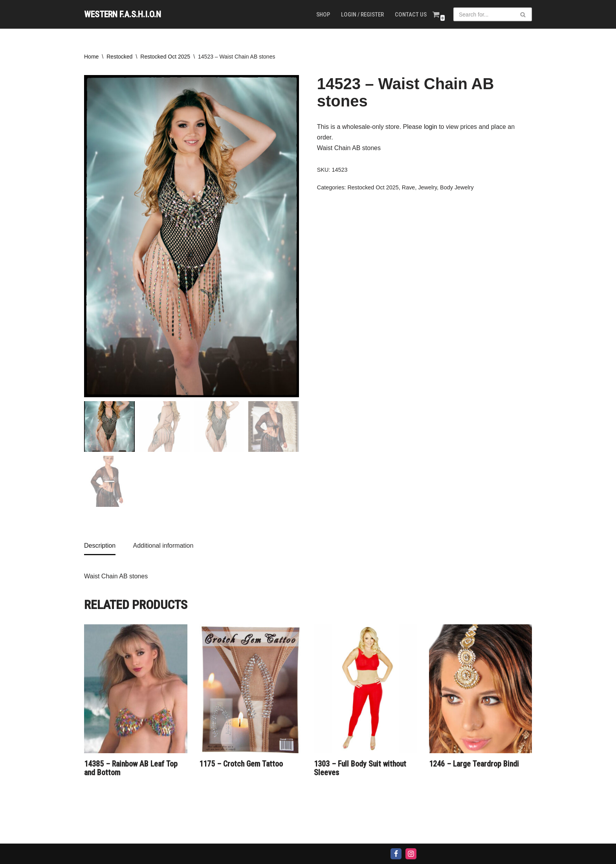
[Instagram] (411, 854)
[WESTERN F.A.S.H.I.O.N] (123, 14)
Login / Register (362, 15)
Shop (323, 15)
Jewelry (427, 187)
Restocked (119, 57)
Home (91, 57)
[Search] (484, 14)
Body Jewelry (457, 187)
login (431, 127)
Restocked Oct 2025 (165, 57)
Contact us (411, 15)
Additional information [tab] (163, 546)
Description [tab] (100, 546)
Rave (409, 187)
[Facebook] (396, 854)
